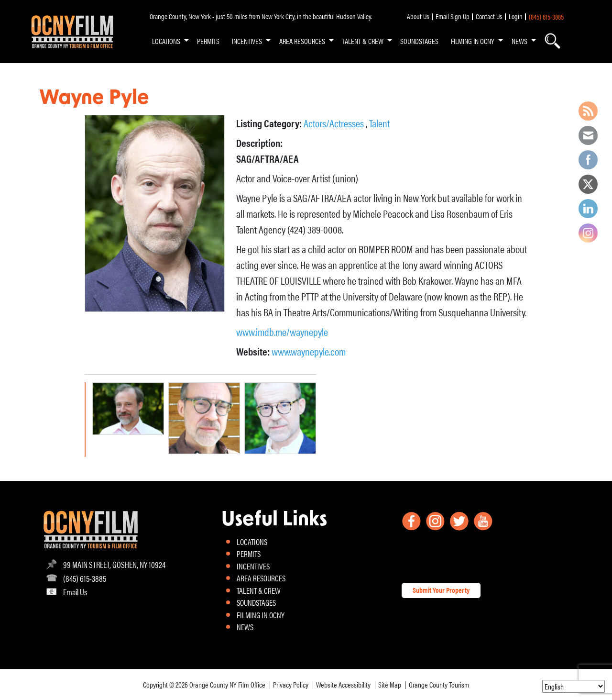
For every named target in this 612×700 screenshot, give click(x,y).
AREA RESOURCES (302, 41)
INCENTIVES (247, 41)
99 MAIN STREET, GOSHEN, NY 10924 (114, 564)
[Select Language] (574, 686)
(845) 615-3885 (546, 17)
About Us (418, 16)
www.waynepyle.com (309, 351)
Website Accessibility (343, 684)
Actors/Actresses (335, 123)
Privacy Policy (291, 684)
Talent (379, 123)
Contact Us (489, 16)
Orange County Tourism (439, 684)
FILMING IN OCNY (473, 41)
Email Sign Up (453, 16)
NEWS (519, 41)
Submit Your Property (441, 590)
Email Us (75, 592)
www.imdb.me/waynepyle (282, 331)
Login (516, 16)
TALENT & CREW (363, 41)
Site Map (390, 684)
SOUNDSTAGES (419, 41)
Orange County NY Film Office (227, 684)
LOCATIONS (166, 41)
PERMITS (208, 41)
